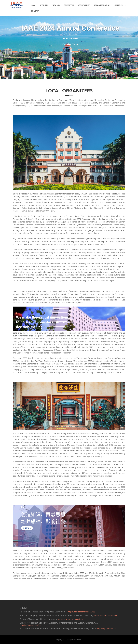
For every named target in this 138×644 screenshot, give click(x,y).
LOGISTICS (118, 5)
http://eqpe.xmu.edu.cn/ (107, 629)
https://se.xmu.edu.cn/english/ (70, 619)
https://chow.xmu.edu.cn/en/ (105, 616)
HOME (34, 5)
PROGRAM (56, 5)
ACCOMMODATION (102, 5)
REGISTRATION (84, 5)
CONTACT (35, 11)
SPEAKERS (44, 5)
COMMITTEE (69, 5)
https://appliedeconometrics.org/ (82, 612)
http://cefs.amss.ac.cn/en (30, 625)
